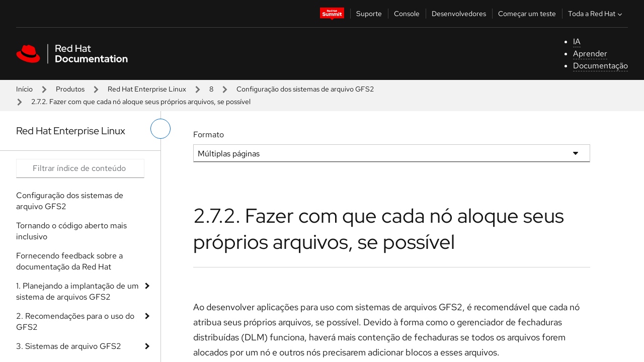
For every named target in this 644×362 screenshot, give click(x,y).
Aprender (590, 54)
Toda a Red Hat (596, 14)
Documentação (600, 66)
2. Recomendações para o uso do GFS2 (75, 322)
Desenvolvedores (459, 14)
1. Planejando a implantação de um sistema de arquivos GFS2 (77, 291)
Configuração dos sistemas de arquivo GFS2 (305, 89)
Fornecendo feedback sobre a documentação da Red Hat (69, 261)
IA (577, 41)
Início (24, 89)
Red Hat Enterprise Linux (147, 89)
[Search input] (80, 168)
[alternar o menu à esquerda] (160, 129)
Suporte (369, 14)
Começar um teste (527, 14)
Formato (209, 134)
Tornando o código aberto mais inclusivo (71, 231)
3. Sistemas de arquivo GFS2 (69, 346)
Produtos (70, 89)
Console (407, 14)
